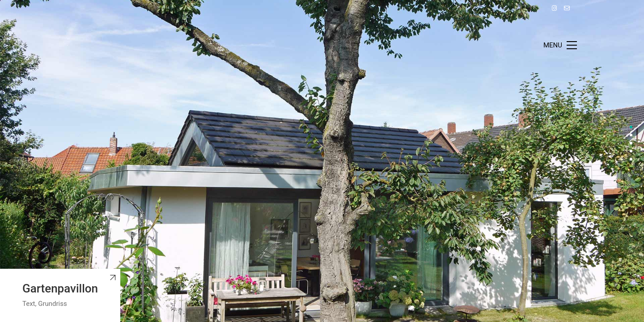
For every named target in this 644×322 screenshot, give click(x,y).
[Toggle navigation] (560, 45)
